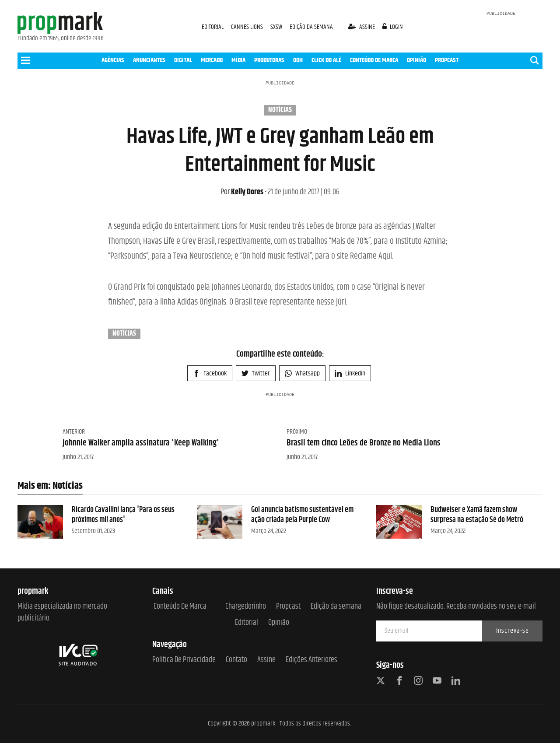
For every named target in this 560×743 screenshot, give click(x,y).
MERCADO (212, 60)
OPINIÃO (416, 60)
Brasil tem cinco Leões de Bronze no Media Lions (364, 443)
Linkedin (350, 373)
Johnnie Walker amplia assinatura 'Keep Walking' (141, 443)
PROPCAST (447, 60)
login (393, 27)
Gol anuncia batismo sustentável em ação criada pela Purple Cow (302, 515)
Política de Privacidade (184, 660)
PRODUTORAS (269, 60)
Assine (266, 660)
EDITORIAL (213, 27)
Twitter (256, 373)
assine (362, 27)
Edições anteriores (311, 660)
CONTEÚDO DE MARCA (374, 60)
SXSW (277, 27)
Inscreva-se (513, 631)
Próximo (297, 432)
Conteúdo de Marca (180, 607)
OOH (298, 60)
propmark (263, 724)
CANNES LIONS (248, 27)
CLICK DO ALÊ (326, 60)
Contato (236, 660)
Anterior (74, 432)
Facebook (210, 373)
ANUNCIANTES (149, 60)
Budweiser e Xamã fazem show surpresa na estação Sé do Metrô (477, 515)
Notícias (280, 110)
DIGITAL (183, 60)
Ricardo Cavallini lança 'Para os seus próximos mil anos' (123, 515)
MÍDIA (238, 60)
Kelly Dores (242, 192)
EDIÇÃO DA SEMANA (311, 27)
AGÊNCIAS (113, 60)
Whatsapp (302, 373)
